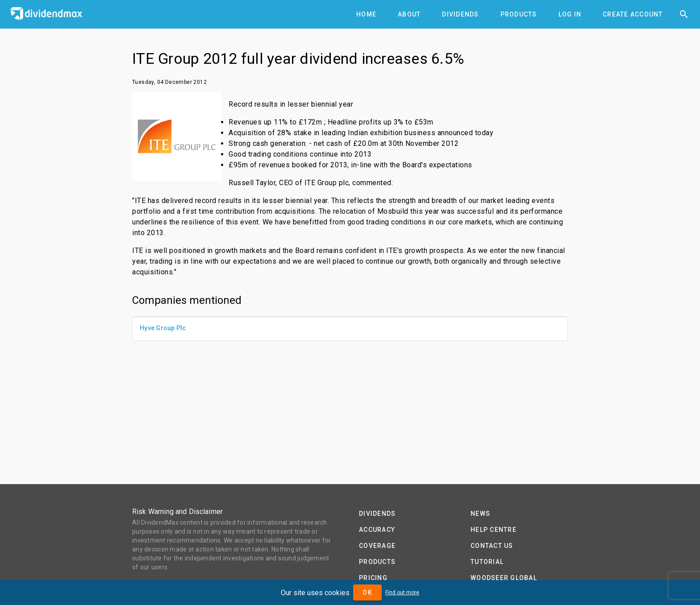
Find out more (402, 593)
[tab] (366, 14)
